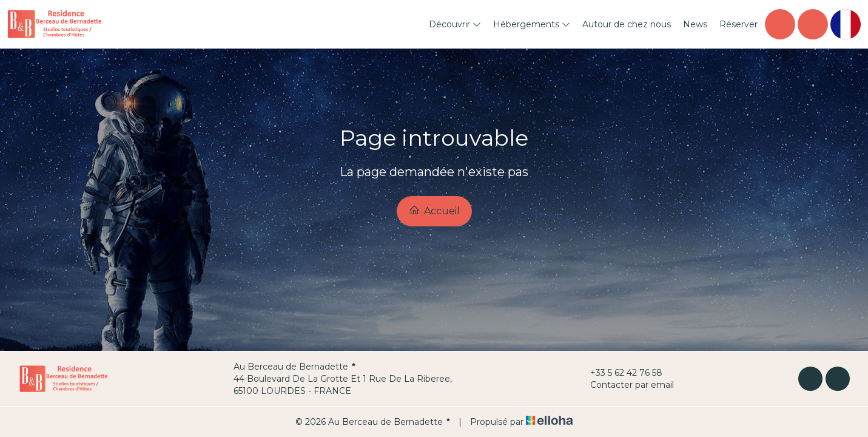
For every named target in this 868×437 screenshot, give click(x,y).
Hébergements (532, 24)
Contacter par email (625, 385)
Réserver (738, 24)
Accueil (434, 211)
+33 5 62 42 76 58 (619, 373)
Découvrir (455, 24)
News (695, 24)
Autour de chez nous (627, 24)
